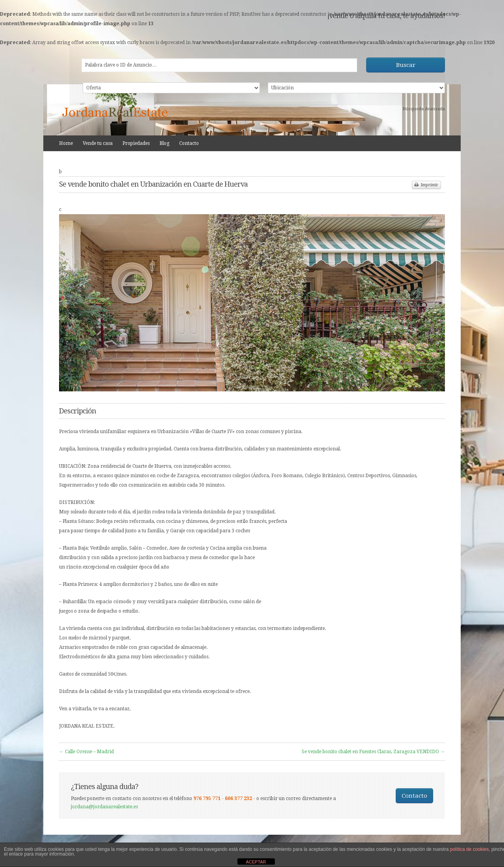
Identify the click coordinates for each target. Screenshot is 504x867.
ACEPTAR (256, 862)
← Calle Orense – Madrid (86, 752)
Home (66, 143)
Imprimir (426, 185)
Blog (164, 143)
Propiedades (136, 143)
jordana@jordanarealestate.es (104, 807)
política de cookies (470, 849)
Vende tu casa (98, 143)
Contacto (189, 143)
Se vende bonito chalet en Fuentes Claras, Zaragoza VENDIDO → (373, 752)
